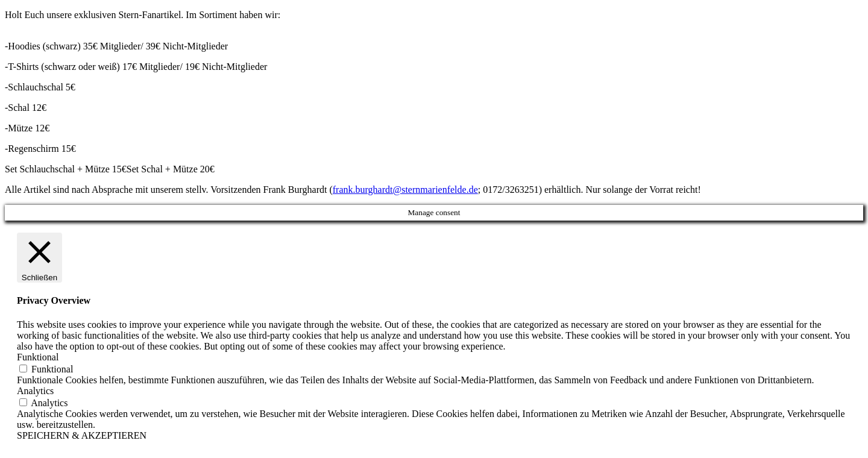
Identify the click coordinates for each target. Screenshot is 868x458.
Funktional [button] (38, 357)
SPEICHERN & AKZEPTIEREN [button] (82, 435)
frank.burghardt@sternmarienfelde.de (405, 190)
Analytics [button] (35, 391)
